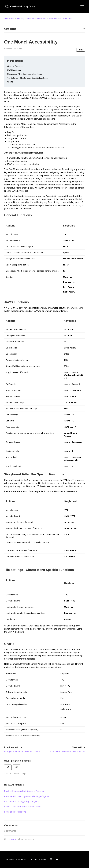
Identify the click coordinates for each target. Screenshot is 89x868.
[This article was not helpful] (16, 767)
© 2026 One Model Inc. (16, 859)
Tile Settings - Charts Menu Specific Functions (27, 78)
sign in (14, 839)
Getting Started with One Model (32, 18)
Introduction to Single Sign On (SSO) (22, 801)
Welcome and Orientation (61, 18)
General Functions (15, 66)
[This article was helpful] (8, 767)
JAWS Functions (14, 70)
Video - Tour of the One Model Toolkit (23, 807)
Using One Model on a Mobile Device (22, 752)
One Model (9, 18)
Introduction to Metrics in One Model (67, 752)
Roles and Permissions (15, 812)
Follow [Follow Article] (81, 50)
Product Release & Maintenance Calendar (24, 791)
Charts (10, 82)
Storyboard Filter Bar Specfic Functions (25, 74)
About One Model (38, 859)
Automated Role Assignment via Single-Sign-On (27, 796)
